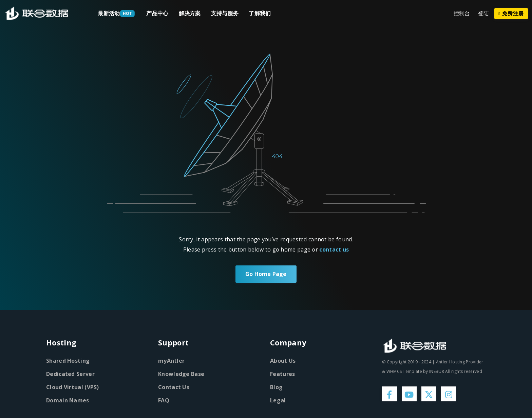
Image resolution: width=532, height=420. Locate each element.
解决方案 (190, 13)
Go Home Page (266, 274)
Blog (276, 387)
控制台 (462, 13)
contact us (334, 249)
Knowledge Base (181, 374)
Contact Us (174, 387)
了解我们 (260, 13)
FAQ (164, 401)
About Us (283, 361)
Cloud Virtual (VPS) (73, 387)
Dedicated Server (70, 374)
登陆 (484, 13)
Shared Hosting (68, 361)
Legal (278, 401)
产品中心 (157, 13)
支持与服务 (225, 13)
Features (282, 374)
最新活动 (109, 13)
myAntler (171, 361)
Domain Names (68, 401)
